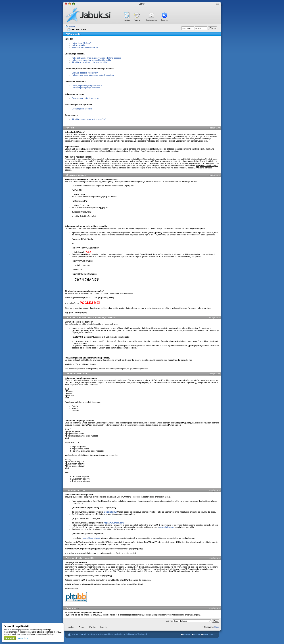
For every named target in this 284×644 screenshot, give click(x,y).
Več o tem (23, 638)
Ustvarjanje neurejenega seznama (87, 85)
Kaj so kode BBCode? (82, 43)
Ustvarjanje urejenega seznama (86, 88)
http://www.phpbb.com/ (114, 523)
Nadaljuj (10, 638)
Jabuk (142, 4)
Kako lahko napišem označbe (85, 47)
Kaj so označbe (79, 45)
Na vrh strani (208, 635)
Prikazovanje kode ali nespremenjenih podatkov (93, 75)
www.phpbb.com (167, 527)
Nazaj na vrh (214, 128)
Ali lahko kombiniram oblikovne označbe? (90, 62)
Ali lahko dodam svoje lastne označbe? (89, 119)
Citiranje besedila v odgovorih (85, 73)
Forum (137, 20)
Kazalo (72, 26)
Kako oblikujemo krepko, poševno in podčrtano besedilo (97, 58)
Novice (127, 20)
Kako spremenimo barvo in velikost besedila (91, 60)
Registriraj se (151, 20)
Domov (196, 635)
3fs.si (217, 627)
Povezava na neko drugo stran (85, 98)
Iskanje (165, 20)
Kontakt (186, 635)
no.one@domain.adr (91, 538)
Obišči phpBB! (110, 512)
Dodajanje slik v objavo (82, 109)
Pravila (92, 627)
